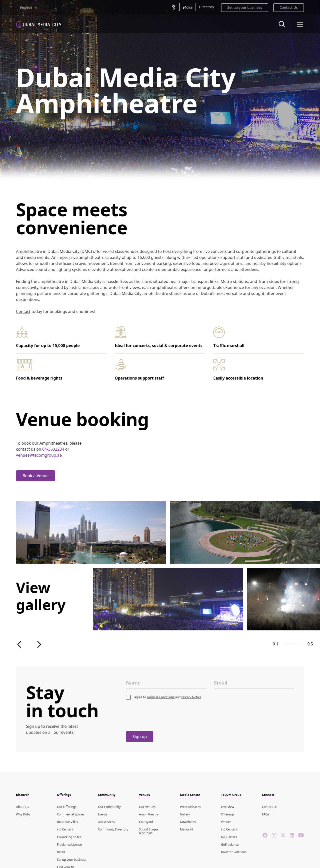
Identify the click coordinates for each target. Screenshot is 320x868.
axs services (106, 822)
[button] (29, 8)
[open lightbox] (91, 533)
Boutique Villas (67, 822)
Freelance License (69, 845)
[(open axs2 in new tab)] (188, 7)
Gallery (185, 814)
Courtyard (146, 822)
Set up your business (72, 860)
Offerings (228, 814)
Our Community (109, 807)
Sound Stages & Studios (149, 831)
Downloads (188, 822)
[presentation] (164, 715)
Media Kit (187, 829)
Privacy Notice (191, 697)
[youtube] (301, 835)
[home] (39, 24)
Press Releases (190, 807)
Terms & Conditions (161, 697)
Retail (61, 852)
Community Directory (113, 829)
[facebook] (265, 835)
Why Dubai (24, 814)
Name (133, 683)
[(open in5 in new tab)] (173, 7)
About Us (22, 807)
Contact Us (270, 807)
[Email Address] (254, 683)
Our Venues (147, 807)
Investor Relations (234, 852)
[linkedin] (292, 835)
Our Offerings (67, 807)
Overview (227, 807)
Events (103, 814)
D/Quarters (229, 837)
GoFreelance (230, 845)
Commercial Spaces (71, 814)
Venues (226, 822)
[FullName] (166, 683)
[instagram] (274, 835)
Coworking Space (69, 837)
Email (221, 683)
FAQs (266, 814)
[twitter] (283, 835)
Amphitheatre (149, 814)
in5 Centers (65, 829)
